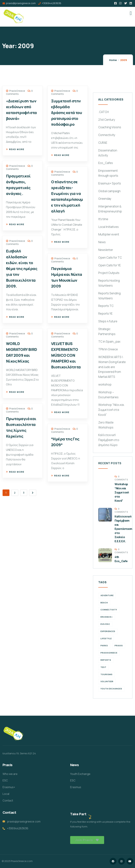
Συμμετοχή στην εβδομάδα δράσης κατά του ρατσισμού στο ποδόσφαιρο (66, 113)
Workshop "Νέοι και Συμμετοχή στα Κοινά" (111, 410)
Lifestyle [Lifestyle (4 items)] (106, 638)
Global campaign (109, 191)
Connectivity (107, 135)
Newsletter (106, 250)
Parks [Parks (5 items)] (104, 646)
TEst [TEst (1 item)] (103, 667)
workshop (105, 384)
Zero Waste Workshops (106, 425)
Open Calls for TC (110, 258)
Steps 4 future (108, 321)
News (102, 242)
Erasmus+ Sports (110, 183)
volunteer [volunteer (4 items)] (107, 681)
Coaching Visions (110, 127)
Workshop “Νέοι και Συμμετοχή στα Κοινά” (122, 492)
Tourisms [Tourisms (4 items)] (107, 674)
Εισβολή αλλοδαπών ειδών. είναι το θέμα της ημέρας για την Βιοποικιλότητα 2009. (22, 269)
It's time (103, 219)
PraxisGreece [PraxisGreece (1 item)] (109, 653)
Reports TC (106, 306)
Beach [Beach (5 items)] (104, 603)
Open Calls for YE (110, 265)
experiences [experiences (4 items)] (108, 631)
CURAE (103, 143)
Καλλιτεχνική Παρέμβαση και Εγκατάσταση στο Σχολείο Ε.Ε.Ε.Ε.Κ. (123, 529)
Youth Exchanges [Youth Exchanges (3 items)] (111, 689)
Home (113, 60)
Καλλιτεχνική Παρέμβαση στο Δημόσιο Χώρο (109, 440)
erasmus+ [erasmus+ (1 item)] (107, 617)
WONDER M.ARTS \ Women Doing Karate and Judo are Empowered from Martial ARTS (112, 367)
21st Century (107, 120)
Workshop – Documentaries (108, 395)
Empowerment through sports (108, 173)
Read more (15, 149)
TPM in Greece (108, 349)
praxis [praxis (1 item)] (119, 646)
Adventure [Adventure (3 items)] (107, 595)
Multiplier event (109, 234)
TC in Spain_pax (109, 342)
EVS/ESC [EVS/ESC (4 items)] (105, 624)
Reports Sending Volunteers (109, 296)
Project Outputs (109, 273)
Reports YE (105, 314)
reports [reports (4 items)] (106, 660)
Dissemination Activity (108, 153)
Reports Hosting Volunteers (109, 283)
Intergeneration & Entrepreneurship (110, 209)
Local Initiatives (108, 227)
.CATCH (104, 112)
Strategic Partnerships (107, 331)
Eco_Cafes (106, 163)
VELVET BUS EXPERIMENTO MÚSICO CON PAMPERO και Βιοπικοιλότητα (66, 355)
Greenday (105, 199)
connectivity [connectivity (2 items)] (109, 610)
